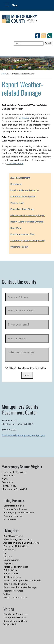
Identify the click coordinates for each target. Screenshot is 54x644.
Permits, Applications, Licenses (19, 513)
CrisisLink (24, 118)
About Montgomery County (17, 539)
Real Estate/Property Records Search (22, 581)
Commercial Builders (14, 506)
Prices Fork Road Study (22, 209)
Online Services (11, 560)
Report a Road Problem (15, 584)
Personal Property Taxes (16, 567)
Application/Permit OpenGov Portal (22, 543)
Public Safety (10, 570)
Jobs (6, 553)
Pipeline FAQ (17, 203)
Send (27, 375)
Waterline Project (19, 247)
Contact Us (7, 482)
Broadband (16, 184)
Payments (8, 563)
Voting (7, 594)
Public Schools (11, 574)
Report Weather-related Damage (27, 222)
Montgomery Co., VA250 (14, 489)
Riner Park (16, 228)
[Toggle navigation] (7, 5)
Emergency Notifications (16, 546)
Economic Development (15, 509)
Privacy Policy (9, 486)
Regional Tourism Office (15, 621)
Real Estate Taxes (12, 577)
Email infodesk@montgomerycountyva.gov (23, 435)
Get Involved (10, 550)
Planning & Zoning (13, 516)
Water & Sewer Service (15, 598)
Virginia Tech (10, 624)
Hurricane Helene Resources (25, 190)
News (4, 74)
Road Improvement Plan (22, 234)
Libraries (8, 557)
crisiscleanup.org (15, 164)
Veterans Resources (13, 591)
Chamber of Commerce (15, 614)
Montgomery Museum (15, 618)
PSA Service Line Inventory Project (28, 216)
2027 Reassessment (20, 178)
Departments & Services (14, 472)
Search (48, 43)
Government (8, 476)
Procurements (11, 519)
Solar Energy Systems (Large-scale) (28, 241)
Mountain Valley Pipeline (23, 197)
